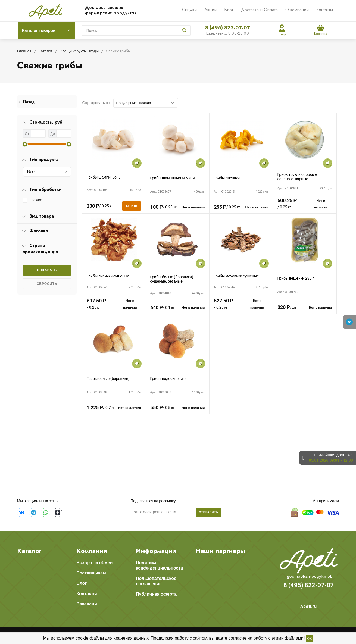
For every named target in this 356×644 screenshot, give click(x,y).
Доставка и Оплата (259, 10)
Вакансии (87, 604)
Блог (229, 10)
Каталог (29, 551)
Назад (29, 102)
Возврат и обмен (94, 563)
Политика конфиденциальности (160, 565)
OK (309, 639)
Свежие (36, 200)
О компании (297, 10)
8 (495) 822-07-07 (228, 28)
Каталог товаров (39, 30)
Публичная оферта (156, 594)
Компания (92, 551)
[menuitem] (47, 102)
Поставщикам (91, 573)
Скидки (189, 10)
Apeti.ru (308, 606)
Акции (210, 10)
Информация (156, 551)
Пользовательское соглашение (156, 581)
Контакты (325, 10)
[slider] (25, 144)
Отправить (209, 512)
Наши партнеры (220, 551)
